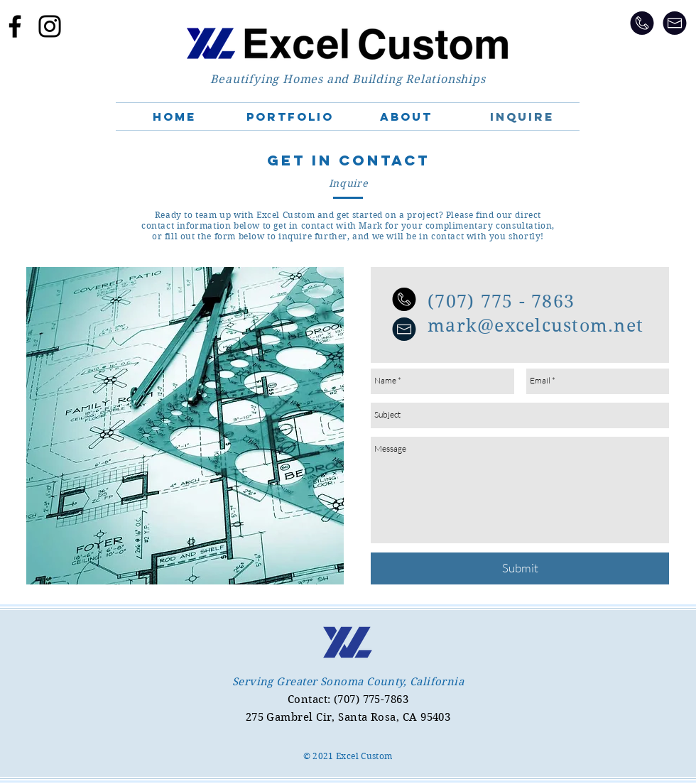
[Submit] (520, 568)
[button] (290, 116)
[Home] (348, 44)
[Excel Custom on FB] (15, 26)
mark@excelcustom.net (535, 326)
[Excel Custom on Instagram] (50, 26)
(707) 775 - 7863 (501, 301)
